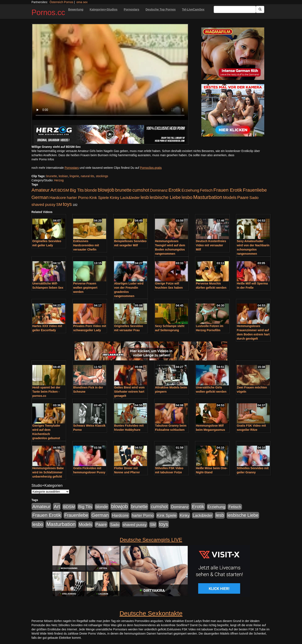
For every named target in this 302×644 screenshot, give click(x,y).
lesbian (63, 176)
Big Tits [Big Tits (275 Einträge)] (77, 190)
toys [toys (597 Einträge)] (67, 204)
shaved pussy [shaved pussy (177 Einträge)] (43, 204)
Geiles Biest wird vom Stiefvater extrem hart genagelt (129, 392)
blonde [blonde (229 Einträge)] (91, 190)
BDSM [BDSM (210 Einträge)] (63, 190)
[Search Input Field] (235, 9)
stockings (102, 176)
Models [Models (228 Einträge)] (230, 197)
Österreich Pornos (61, 2)
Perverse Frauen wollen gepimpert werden (85, 288)
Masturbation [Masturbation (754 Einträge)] (208, 197)
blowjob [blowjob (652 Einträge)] (106, 190)
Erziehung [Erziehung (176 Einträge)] (190, 190)
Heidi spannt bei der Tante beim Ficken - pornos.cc (46, 392)
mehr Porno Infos (43, 159)
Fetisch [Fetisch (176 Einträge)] (206, 190)
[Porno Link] (110, 134)
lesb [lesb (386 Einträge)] (145, 197)
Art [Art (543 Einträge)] (53, 190)
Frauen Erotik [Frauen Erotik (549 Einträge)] (228, 190)
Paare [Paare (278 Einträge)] (243, 197)
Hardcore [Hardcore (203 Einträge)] (58, 198)
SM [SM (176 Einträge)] (59, 204)
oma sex (82, 2)
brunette (52, 176)
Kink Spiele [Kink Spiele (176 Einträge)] (99, 198)
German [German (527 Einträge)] (40, 197)
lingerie (74, 176)
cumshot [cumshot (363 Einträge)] (141, 190)
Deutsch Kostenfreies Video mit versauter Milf (211, 245)
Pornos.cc (48, 12)
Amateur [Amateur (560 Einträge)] (40, 190)
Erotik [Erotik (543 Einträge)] (174, 190)
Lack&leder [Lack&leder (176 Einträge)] (130, 198)
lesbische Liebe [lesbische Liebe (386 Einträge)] (165, 197)
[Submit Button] (260, 9)
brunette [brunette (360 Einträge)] (123, 190)
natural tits (88, 176)
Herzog (59, 180)
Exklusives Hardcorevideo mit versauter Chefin (86, 245)
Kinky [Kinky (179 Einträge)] (115, 198)
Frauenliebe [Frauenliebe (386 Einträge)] (255, 190)
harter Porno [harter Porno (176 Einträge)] (78, 198)
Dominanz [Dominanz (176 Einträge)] (159, 190)
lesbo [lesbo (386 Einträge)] (187, 197)
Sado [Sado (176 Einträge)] (254, 198)
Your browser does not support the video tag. (110, 72)
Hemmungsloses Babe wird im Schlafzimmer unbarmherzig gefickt (48, 472)
